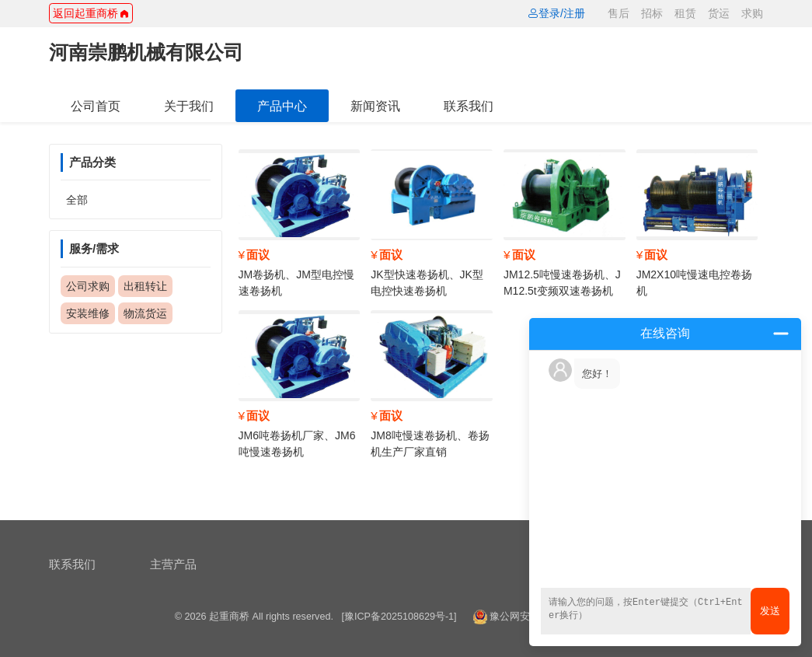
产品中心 (282, 106)
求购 (752, 13)
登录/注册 (556, 13)
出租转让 (145, 286)
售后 (619, 13)
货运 (719, 13)
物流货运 (145, 313)
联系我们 (469, 106)
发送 (770, 611)
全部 (77, 200)
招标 (652, 13)
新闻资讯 (375, 106)
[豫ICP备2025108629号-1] (399, 617)
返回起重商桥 (91, 13)
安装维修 (88, 313)
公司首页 (96, 106)
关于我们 (189, 106)
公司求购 (88, 286)
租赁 (685, 13)
